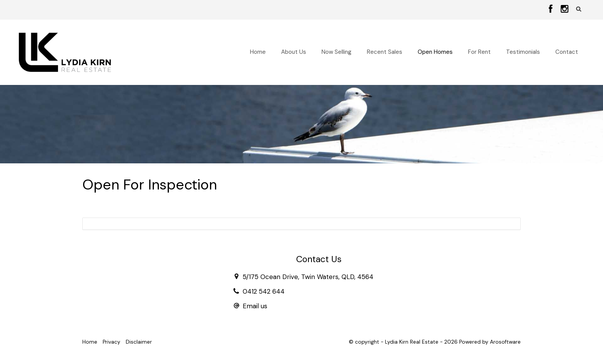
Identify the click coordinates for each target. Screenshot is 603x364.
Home (258, 52)
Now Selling (336, 52)
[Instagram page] (565, 10)
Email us (255, 306)
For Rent (479, 52)
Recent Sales (385, 52)
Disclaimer (139, 342)
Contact (567, 52)
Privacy (112, 342)
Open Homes (435, 52)
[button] (579, 9)
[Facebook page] (552, 10)
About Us (294, 52)
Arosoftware (505, 342)
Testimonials (523, 52)
